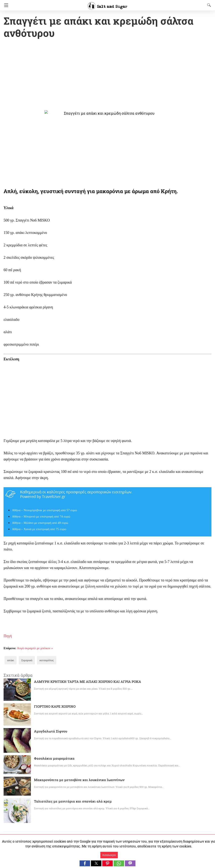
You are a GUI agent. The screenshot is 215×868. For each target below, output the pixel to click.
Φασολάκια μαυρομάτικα (52, 759)
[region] (107, 75)
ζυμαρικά (25, 661)
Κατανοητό (109, 855)
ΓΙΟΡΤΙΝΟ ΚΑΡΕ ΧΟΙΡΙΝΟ (55, 707)
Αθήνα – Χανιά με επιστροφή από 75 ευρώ (39, 530)
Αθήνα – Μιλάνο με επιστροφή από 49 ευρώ (40, 523)
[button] (85, 863)
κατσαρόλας (43, 661)
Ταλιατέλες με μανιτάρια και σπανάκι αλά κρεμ (68, 802)
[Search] (208, 5)
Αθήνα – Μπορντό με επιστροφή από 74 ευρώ (41, 517)
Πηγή (8, 636)
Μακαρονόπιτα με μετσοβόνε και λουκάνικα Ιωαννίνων (73, 780)
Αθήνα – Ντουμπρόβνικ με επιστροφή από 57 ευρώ (45, 511)
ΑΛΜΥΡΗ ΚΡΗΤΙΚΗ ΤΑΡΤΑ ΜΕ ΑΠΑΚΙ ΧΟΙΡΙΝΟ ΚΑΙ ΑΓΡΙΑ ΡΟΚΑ (87, 682)
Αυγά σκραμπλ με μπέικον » (35, 649)
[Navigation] (5, 5)
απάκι (10, 661)
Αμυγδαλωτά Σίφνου (49, 732)
